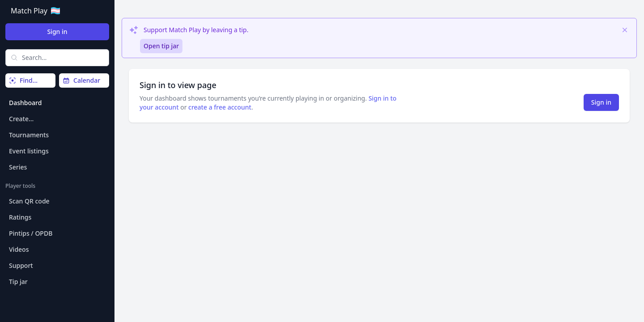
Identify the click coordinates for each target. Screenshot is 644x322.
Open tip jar (161, 46)
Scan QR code (29, 201)
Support (21, 265)
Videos (19, 249)
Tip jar (18, 282)
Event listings (29, 151)
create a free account (220, 107)
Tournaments (29, 135)
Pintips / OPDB (31, 233)
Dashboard (25, 103)
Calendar (81, 80)
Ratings (20, 217)
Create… (21, 119)
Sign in (57, 32)
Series (18, 167)
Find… (23, 80)
